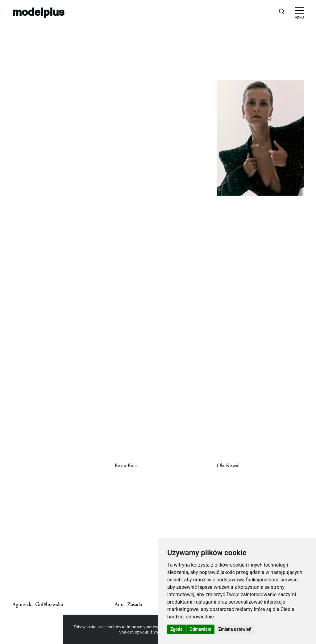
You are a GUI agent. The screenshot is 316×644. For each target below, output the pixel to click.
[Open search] (281, 11)
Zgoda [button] (177, 629)
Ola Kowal (228, 466)
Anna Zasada (128, 605)
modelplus (38, 11)
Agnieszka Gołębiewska (38, 605)
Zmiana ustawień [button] (235, 629)
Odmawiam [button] (200, 629)
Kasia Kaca (126, 466)
